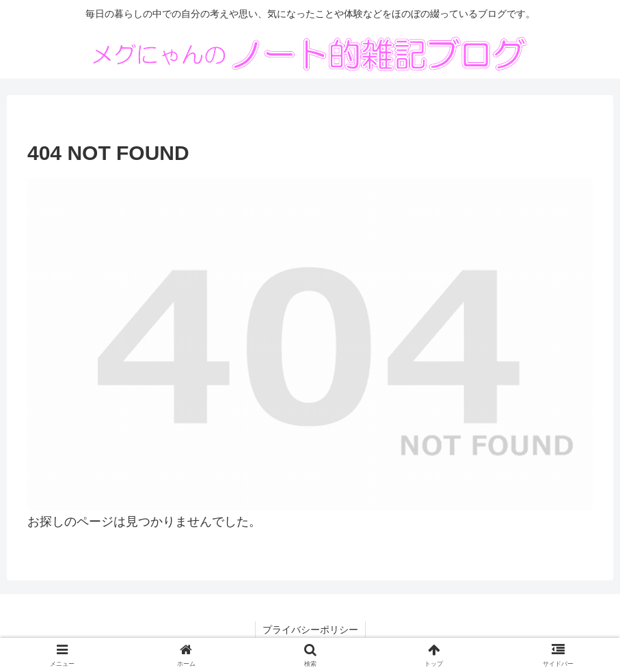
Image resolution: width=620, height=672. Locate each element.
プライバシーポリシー (310, 630)
